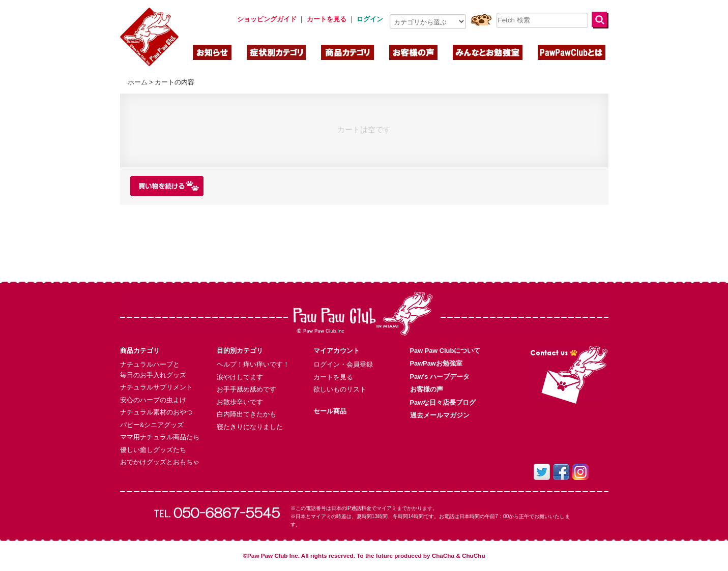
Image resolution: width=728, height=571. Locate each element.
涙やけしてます (240, 377)
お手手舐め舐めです (246, 389)
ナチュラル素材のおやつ (156, 412)
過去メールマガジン (440, 415)
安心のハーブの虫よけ (153, 400)
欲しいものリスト (340, 389)
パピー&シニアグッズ (152, 425)
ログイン (370, 19)
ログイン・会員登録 (343, 364)
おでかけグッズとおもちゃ (160, 462)
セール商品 (330, 411)
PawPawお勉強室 (436, 363)
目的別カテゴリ (240, 351)
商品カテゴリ (140, 351)
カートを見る (333, 377)
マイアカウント (337, 351)
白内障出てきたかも (246, 414)
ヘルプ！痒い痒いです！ (253, 364)
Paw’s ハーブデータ (440, 377)
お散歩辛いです (240, 402)
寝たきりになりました (250, 427)
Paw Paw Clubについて (445, 351)
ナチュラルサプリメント (156, 387)
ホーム (138, 82)
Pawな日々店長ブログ (443, 402)
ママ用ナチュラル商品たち (160, 437)
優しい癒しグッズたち (153, 450)
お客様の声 (427, 389)
